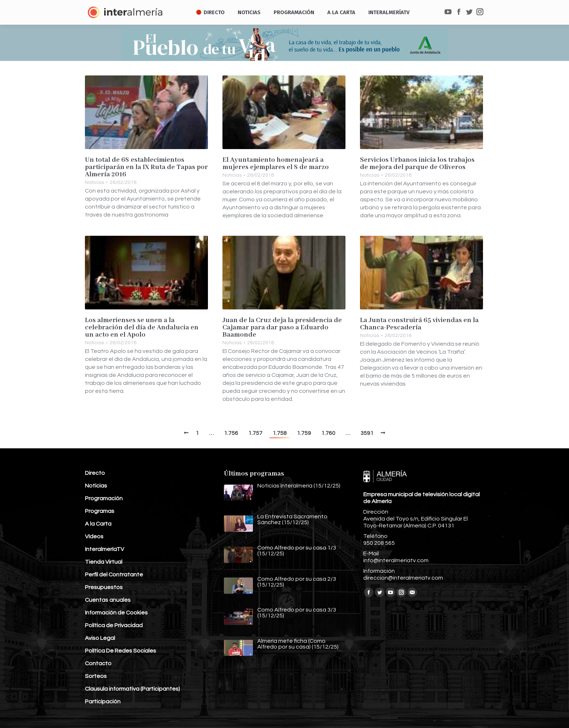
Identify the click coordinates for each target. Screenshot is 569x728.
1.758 (280, 433)
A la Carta (98, 524)
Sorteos (96, 676)
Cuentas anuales (108, 600)
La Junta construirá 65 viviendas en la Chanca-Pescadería (419, 324)
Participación (103, 702)
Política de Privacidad (114, 625)
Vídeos (94, 536)
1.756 (231, 433)
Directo (95, 473)
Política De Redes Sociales (120, 651)
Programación (104, 498)
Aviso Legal (100, 638)
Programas (100, 511)
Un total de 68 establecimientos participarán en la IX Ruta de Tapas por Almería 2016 (146, 167)
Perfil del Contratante (114, 575)
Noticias (95, 182)
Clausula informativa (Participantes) (132, 689)
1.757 (255, 433)
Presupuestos (104, 587)
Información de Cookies (116, 613)
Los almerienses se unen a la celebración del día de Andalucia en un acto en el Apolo (142, 328)
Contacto (98, 663)
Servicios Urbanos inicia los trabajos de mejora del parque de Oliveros (417, 164)
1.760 (328, 433)
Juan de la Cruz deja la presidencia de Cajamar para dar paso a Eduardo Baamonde (282, 328)
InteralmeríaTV (105, 549)
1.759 (304, 433)
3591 (367, 433)
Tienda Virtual (104, 562)
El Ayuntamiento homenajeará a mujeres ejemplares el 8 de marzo (276, 164)
